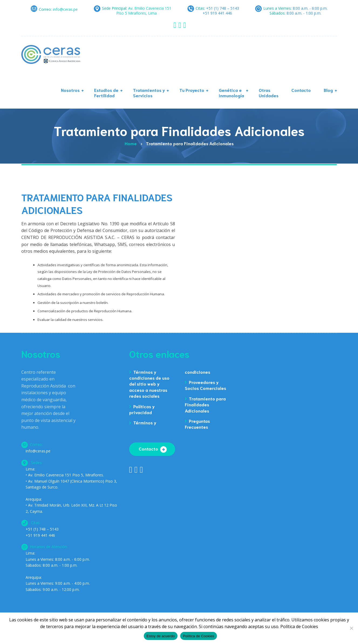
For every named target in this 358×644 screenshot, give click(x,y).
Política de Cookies (199, 636)
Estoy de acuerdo (161, 636)
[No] (351, 628)
